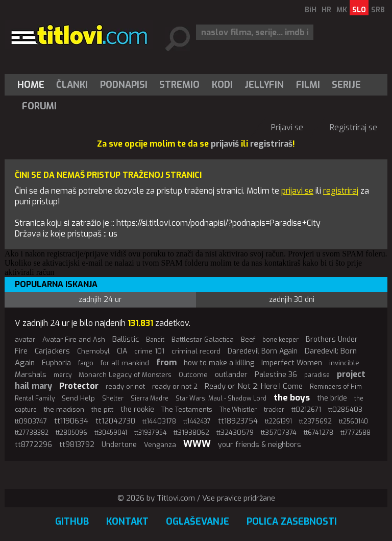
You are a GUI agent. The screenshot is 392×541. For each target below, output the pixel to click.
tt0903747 (31, 421)
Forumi (39, 106)
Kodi (222, 85)
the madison (64, 409)
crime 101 (149, 351)
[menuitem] (33, 85)
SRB (378, 10)
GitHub (72, 522)
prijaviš (225, 144)
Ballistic (126, 339)
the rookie (137, 409)
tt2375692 (315, 421)
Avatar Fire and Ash (74, 339)
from (166, 362)
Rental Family (35, 398)
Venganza (160, 445)
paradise (317, 375)
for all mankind (125, 363)
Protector (79, 386)
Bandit (155, 340)
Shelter (113, 398)
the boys (292, 398)
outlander (231, 375)
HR (326, 10)
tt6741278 (318, 432)
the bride (332, 398)
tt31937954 (150, 433)
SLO (359, 10)
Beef (248, 339)
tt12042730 (115, 421)
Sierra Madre (150, 398)
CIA (122, 351)
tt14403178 (159, 421)
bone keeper (280, 340)
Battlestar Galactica (203, 339)
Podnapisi (124, 85)
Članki (72, 85)
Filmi (308, 85)
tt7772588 (356, 433)
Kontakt (127, 522)
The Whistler (238, 410)
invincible (344, 363)
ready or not (125, 386)
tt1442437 (197, 421)
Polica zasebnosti (292, 522)
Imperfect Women (292, 363)
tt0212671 (306, 409)
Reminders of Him (336, 387)
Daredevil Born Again (263, 351)
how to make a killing (219, 363)
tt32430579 (235, 432)
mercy (63, 375)
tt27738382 (32, 433)
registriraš (271, 144)
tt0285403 (345, 409)
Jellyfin (264, 85)
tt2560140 (353, 421)
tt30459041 (111, 433)
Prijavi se (287, 127)
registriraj (341, 191)
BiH (311, 10)
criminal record (196, 351)
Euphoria (56, 363)
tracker (274, 410)
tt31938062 (191, 432)
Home (31, 85)
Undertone (119, 445)
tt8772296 (33, 445)
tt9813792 (77, 445)
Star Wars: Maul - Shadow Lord (221, 398)
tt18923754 (238, 421)
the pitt (102, 409)
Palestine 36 (276, 375)
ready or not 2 (175, 386)
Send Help (78, 398)
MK (342, 10)
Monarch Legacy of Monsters (125, 375)
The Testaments (187, 409)
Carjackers (52, 351)
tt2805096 (71, 433)
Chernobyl (93, 351)
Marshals (31, 375)
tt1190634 (71, 421)
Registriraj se (353, 127)
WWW (197, 444)
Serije (346, 85)
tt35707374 (279, 432)
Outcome (193, 375)
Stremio (179, 85)
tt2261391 (278, 421)
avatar (25, 339)
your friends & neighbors (260, 445)
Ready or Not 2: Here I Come (254, 386)
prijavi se (297, 191)
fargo (86, 363)
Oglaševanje (198, 522)
